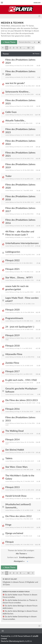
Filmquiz (10, 542)
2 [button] (10, 48)
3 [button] (14, 48)
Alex (18, 263)
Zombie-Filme (12, 363)
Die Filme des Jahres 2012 (18, 516)
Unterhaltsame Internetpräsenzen (22, 243)
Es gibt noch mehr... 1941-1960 (21, 380)
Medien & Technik (12, 23)
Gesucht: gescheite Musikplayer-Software (22, 390)
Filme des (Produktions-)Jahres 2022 (20, 143)
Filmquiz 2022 (12, 260)
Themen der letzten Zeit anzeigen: (21, 553)
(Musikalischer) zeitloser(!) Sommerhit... (18, 506)
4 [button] (17, 48)
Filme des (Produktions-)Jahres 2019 (20, 166)
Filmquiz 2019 (12, 335)
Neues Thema (9, 42)
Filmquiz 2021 (12, 269)
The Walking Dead (14, 431)
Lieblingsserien (13, 252)
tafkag (18, 481)
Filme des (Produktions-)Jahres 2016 (20, 222)
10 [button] (28, 48)
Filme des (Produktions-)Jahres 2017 (20, 210)
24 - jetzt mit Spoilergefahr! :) (20, 327)
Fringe (8, 525)
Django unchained (14, 533)
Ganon (18, 94)
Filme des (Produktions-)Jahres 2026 (20, 73)
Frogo (18, 123)
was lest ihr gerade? (15, 83)
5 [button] (21, 48)
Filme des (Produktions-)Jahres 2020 (20, 186)
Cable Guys (11, 112)
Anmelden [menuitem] (37, 3)
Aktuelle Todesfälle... (16, 121)
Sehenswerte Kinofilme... (18, 92)
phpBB (13, 636)
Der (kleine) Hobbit (15, 450)
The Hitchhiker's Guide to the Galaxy (20, 477)
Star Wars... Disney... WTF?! (19, 278)
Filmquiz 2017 (12, 371)
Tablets (9, 458)
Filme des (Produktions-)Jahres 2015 (20, 419)
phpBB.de (28, 641)
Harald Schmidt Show (16, 496)
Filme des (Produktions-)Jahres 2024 (20, 61)
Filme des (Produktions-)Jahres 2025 (20, 102)
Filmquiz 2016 (12, 409)
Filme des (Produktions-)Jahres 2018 (20, 198)
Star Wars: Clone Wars (16, 467)
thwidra (18, 77)
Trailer (8, 176)
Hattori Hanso (20, 338)
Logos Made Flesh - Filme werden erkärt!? (22, 300)
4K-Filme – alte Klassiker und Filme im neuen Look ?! (20, 233)
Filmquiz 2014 (12, 440)
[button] (3, 48)
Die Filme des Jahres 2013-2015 (22, 400)
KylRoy (18, 312)
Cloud (18, 66)
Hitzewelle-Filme (14, 354)
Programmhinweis (14, 318)
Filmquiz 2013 (12, 487)
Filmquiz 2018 (12, 346)
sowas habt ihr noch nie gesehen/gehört (17, 288)
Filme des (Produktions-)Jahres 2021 (20, 154)
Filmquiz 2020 (12, 310)
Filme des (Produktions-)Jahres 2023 (20, 131)
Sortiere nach (21, 558)
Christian (19, 304)
